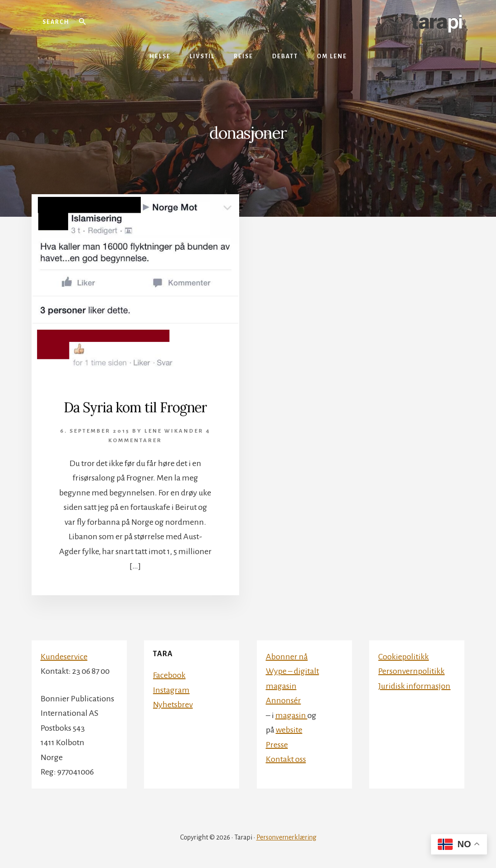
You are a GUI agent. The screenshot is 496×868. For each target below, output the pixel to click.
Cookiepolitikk (403, 657)
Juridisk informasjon (414, 686)
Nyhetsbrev (173, 705)
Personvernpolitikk (411, 671)
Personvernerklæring (286, 837)
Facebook (169, 675)
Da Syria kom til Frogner (135, 407)
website (289, 730)
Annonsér (283, 700)
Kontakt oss (286, 759)
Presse (277, 745)
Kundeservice (64, 657)
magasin (291, 715)
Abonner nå (287, 657)
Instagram (171, 690)
